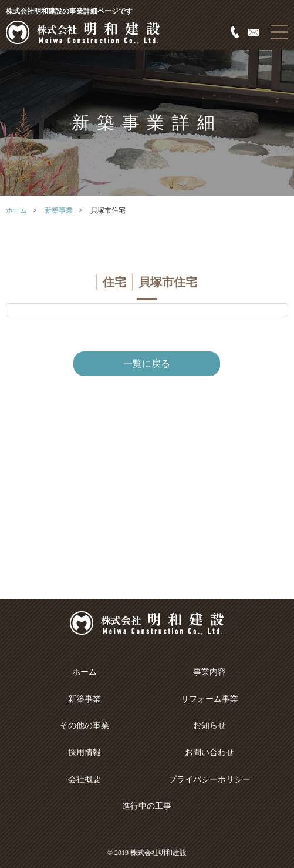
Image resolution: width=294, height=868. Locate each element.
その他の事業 (85, 725)
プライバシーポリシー (209, 780)
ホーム (16, 210)
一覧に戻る (147, 363)
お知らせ (209, 725)
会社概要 (85, 780)
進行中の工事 (147, 806)
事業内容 (209, 672)
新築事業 (59, 210)
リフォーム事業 (209, 699)
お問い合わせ (209, 753)
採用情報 (85, 753)
